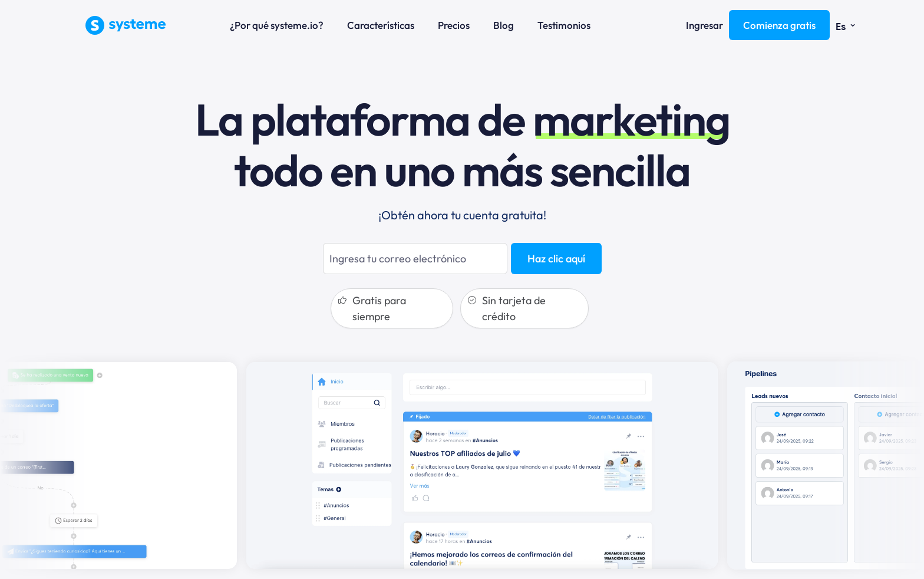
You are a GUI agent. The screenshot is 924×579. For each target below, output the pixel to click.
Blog (504, 25)
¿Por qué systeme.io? (277, 25)
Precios (454, 25)
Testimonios (564, 25)
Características (381, 25)
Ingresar (704, 25)
